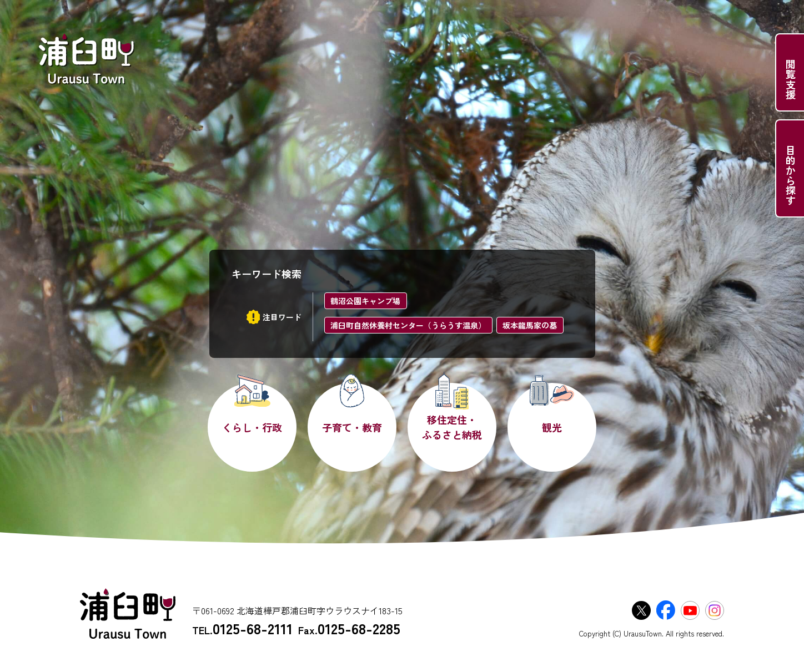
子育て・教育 (352, 427)
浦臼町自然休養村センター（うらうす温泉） (408, 325)
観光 (552, 427)
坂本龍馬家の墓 (530, 325)
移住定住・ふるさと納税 (452, 427)
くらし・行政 (252, 427)
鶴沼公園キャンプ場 (365, 301)
